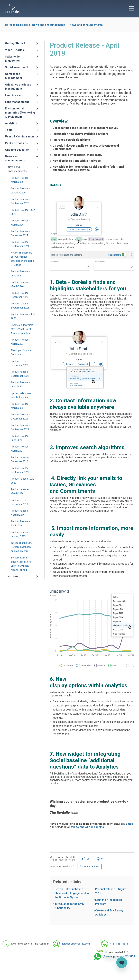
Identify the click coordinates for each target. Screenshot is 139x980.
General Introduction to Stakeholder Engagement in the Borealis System (72, 893)
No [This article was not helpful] (101, 859)
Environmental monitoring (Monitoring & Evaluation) (20, 113)
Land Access (13, 95)
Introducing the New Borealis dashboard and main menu (22, 547)
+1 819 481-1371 (115, 944)
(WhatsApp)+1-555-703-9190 (111, 956)
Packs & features (16, 143)
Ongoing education (17, 150)
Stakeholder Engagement (13, 59)
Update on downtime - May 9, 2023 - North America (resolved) (23, 329)
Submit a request (90, 866)
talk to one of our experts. (88, 827)
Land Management (17, 102)
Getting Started (15, 43)
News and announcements (49, 25)
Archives (13, 576)
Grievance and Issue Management (18, 87)
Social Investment (17, 67)
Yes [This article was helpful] (87, 859)
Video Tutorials (15, 50)
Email (129, 824)
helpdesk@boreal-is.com (68, 944)
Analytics (11, 123)
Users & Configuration (19, 137)
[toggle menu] (132, 9)
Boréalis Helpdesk (16, 25)
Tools (9, 130)
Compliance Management (14, 76)
